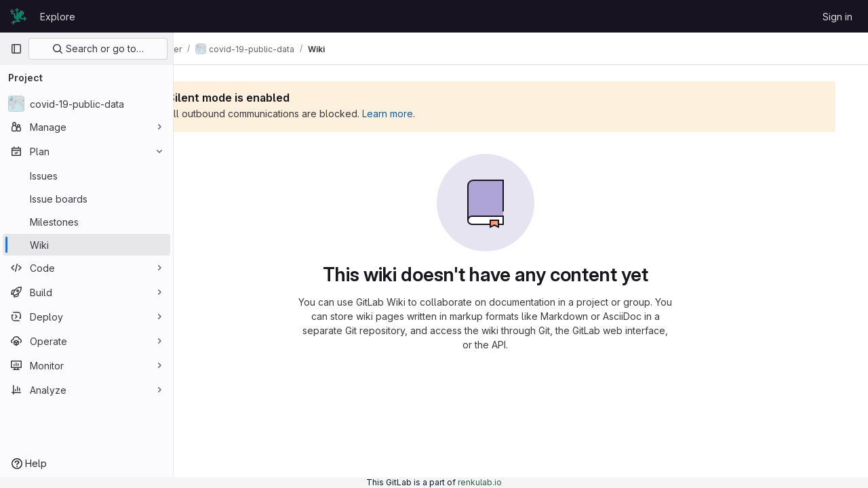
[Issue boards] (86, 199)
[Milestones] (86, 222)
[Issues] (86, 176)
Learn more (459, 114)
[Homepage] (18, 16)
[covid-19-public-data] (86, 104)
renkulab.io (480, 482)
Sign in (837, 17)
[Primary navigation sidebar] (16, 49)
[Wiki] (86, 245)
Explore (58, 17)
